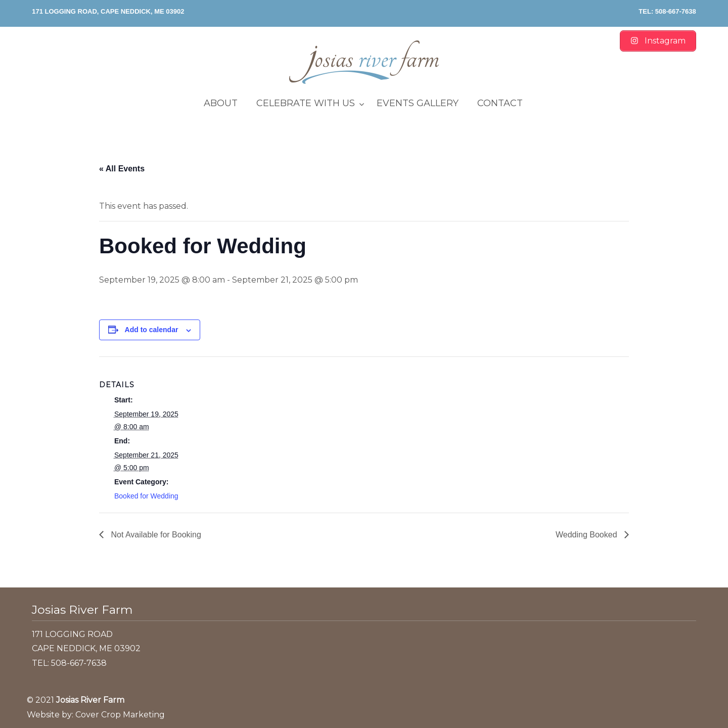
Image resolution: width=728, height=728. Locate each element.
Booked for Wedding (146, 496)
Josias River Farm (364, 62)
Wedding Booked (587, 535)
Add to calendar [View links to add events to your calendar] (152, 330)
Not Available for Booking (155, 535)
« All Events (122, 169)
